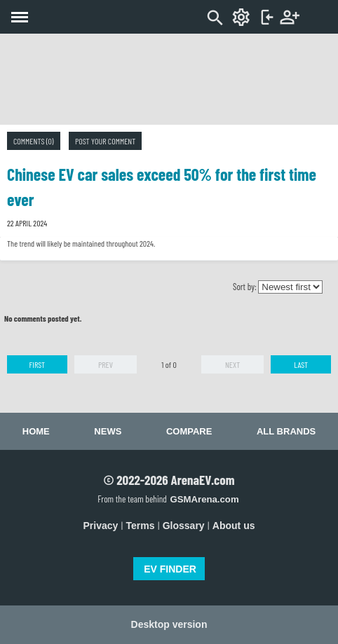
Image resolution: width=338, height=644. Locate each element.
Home (36, 431)
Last (301, 364)
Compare (189, 431)
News (108, 431)
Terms (141, 526)
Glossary (184, 526)
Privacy (101, 526)
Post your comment (105, 141)
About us (234, 526)
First (37, 364)
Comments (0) (34, 141)
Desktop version (169, 624)
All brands (286, 431)
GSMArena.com (204, 499)
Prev (106, 364)
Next (232, 364)
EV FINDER (170, 569)
